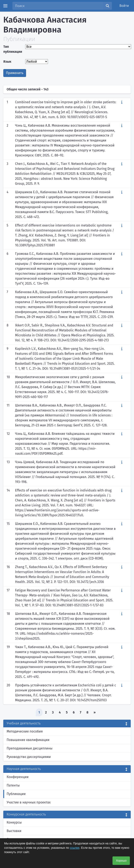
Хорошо (121, 861)
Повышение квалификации (28, 740)
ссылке (75, 848)
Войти (124, 6)
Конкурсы (14, 822)
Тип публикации (13, 49)
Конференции (18, 777)
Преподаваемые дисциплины (30, 748)
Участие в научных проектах (29, 802)
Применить (15, 73)
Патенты (13, 785)
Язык (7, 62)
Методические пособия (25, 731)
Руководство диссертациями (29, 757)
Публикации (16, 794)
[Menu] (5, 6)
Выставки (14, 831)
